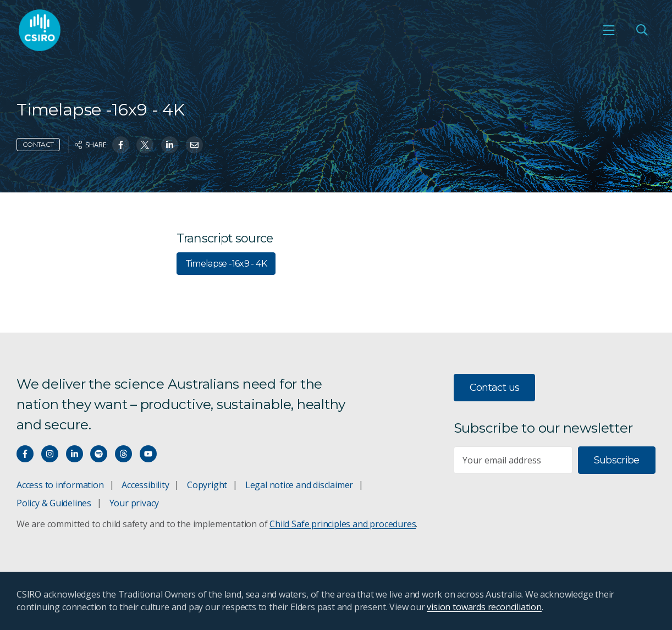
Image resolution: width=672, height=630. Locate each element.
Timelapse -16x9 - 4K (226, 264)
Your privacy (134, 503)
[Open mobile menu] (609, 30)
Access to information (60, 485)
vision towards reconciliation (484, 607)
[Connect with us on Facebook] (25, 454)
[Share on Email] (194, 145)
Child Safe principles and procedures (343, 524)
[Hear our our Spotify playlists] (99, 454)
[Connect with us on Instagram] (50, 454)
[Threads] (123, 454)
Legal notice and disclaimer (299, 485)
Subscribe (617, 460)
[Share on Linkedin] (170, 145)
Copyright (207, 485)
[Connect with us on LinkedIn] (75, 454)
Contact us (495, 388)
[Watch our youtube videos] (148, 454)
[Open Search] (642, 30)
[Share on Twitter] (145, 145)
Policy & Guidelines (54, 503)
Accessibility (145, 485)
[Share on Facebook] (121, 145)
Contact (38, 144)
